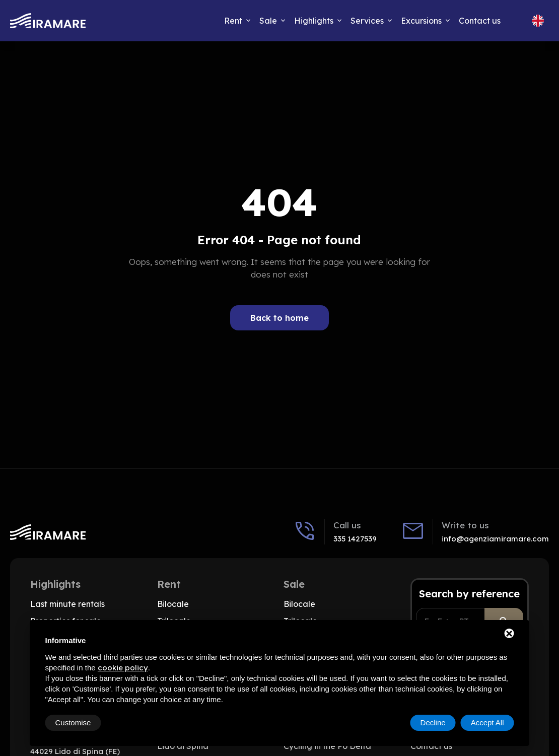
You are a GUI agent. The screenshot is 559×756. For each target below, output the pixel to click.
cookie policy (123, 668)
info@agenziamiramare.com (495, 539)
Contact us (480, 21)
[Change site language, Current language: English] (538, 21)
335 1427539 (355, 539)
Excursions (421, 21)
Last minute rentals (67, 604)
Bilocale (173, 604)
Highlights (314, 21)
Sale (268, 21)
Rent (233, 21)
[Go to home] (48, 21)
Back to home (279, 318)
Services (367, 21)
